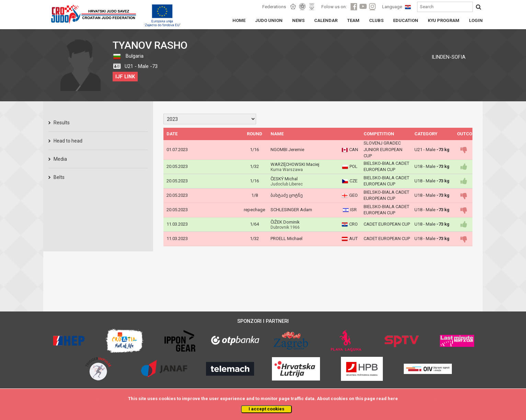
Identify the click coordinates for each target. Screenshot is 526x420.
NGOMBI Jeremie (287, 150)
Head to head (68, 141)
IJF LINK (125, 77)
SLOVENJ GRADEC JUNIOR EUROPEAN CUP (383, 149)
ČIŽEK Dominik (285, 222)
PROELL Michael (287, 239)
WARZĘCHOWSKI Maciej (295, 164)
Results (62, 123)
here (393, 399)
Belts (59, 177)
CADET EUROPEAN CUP (387, 224)
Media (60, 159)
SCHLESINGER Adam (291, 210)
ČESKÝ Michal (284, 179)
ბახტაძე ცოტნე (287, 195)
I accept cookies (266, 409)
